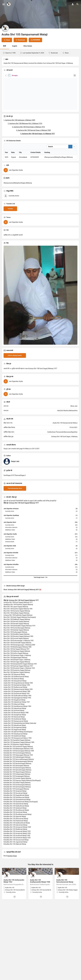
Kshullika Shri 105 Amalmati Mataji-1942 (17, 851)
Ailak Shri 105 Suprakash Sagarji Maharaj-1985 (19, 758)
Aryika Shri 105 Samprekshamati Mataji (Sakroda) (20, 739)
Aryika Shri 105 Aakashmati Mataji (15, 724)
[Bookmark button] (15, 912)
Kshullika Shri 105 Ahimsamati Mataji (16, 834)
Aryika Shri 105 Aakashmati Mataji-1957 (17, 718)
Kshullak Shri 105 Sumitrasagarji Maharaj (17, 800)
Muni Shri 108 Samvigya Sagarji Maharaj (17, 677)
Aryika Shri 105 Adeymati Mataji (14, 720)
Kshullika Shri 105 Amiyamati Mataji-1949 (17, 843)
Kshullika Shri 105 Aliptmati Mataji (15, 860)
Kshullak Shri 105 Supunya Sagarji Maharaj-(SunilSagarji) (22, 796)
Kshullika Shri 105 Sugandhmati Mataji (16, 811)
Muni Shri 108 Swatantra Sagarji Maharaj (17, 686)
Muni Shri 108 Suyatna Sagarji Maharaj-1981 (18, 624)
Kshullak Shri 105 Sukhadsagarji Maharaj (17, 773)
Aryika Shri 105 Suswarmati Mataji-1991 (17, 709)
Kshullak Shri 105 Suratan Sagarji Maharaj (17, 794)
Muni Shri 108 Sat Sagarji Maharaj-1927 (17, 665)
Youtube (10, 224)
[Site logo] (9, 4)
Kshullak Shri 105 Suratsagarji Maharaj (16, 804)
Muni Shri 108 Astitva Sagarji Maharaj (16, 669)
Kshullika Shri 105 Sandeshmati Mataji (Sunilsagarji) (21, 817)
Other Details (28, 46)
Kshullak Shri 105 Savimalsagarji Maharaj (17, 802)
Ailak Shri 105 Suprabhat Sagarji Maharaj (17, 756)
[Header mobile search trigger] (78, 4)
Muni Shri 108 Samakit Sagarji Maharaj (16, 639)
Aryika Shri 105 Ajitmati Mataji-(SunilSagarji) (18, 747)
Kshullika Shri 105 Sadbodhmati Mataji (16, 821)
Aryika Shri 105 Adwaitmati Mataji (15, 741)
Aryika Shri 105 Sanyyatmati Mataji (15, 696)
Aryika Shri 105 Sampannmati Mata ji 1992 (18, 754)
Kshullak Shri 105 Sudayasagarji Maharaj (17, 790)
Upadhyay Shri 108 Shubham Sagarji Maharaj (18, 620)
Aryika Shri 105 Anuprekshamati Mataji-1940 (18, 699)
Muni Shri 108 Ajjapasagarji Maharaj (15, 673)
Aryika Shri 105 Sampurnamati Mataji (16, 737)
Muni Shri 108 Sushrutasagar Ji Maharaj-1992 (19, 656)
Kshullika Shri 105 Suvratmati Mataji (15, 809)
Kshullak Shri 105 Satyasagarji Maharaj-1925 (18, 771)
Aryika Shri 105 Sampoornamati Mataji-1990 (18, 705)
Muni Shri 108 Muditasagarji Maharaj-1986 (18, 662)
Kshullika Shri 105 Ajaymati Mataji (15, 832)
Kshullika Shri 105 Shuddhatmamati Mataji (18, 830)
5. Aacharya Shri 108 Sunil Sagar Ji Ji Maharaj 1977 (38, 134)
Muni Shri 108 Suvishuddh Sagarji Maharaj (17, 658)
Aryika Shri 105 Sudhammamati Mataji (16, 692)
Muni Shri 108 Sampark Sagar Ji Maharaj (17, 675)
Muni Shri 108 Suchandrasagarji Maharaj (17, 643)
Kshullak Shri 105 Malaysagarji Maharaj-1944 (18, 764)
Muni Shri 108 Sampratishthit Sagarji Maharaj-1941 (20, 679)
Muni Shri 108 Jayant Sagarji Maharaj (16, 622)
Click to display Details (15, 371)
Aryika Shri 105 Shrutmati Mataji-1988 (16, 728)
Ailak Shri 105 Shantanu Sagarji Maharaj (17, 760)
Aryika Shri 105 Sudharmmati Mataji (15, 703)
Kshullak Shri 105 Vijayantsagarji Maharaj (17, 788)
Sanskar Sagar (12, 871)
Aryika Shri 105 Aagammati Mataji (15, 745)
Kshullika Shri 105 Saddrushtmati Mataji (17, 838)
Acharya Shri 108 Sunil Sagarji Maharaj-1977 (18, 618)
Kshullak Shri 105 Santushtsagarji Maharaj (17, 785)
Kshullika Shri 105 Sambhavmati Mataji (16, 813)
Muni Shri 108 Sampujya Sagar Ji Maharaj (17, 671)
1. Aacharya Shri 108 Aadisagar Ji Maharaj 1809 (19, 120)
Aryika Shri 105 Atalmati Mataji (14, 694)
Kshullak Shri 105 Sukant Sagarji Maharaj (17, 798)
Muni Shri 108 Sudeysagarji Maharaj (15, 648)
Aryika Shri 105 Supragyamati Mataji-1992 (17, 713)
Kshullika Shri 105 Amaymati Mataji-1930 (17, 849)
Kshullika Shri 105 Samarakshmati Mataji (17, 815)
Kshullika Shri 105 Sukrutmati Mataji (15, 841)
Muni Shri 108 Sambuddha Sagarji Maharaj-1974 (19, 641)
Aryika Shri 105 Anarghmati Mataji (15, 730)
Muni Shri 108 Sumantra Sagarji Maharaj (17, 626)
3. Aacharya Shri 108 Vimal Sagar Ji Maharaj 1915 (28, 127)
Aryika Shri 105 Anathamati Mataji (15, 735)
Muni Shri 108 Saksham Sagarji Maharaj (17, 688)
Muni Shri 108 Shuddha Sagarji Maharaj (17, 650)
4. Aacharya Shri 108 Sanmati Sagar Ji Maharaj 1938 (33, 130)
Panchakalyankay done (15, 504)
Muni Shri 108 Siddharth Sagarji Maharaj (17, 635)
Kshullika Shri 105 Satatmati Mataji (15, 824)
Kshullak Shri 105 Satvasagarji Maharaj (16, 781)
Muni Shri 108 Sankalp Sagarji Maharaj (16, 646)
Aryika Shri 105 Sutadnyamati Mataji (15, 749)
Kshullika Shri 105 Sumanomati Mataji (16, 855)
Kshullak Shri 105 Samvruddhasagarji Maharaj (19, 775)
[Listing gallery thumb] (40, 311)
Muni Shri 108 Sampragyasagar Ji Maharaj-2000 (19, 660)
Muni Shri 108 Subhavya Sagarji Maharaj (17, 667)
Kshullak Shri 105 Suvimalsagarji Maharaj (17, 768)
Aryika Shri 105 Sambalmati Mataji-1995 (17, 701)
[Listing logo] (5, 29)
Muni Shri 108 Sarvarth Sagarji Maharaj (16, 637)
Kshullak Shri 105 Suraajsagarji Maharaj (17, 792)
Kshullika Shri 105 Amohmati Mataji (15, 828)
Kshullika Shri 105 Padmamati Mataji (16, 836)
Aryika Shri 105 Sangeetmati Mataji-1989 (17, 707)
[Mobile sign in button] (73, 4)
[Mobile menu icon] (4, 4)
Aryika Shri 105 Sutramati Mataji (14, 732)
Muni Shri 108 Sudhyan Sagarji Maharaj (16, 629)
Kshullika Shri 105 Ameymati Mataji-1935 (17, 847)
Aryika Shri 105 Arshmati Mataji (14, 726)
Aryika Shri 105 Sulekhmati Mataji (15, 752)
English (15, 46)
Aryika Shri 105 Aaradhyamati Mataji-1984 (17, 722)
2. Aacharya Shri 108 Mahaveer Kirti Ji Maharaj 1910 (25, 123)
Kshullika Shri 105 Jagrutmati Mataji (15, 857)
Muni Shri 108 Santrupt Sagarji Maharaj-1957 (18, 682)
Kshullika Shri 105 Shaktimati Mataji (15, 845)
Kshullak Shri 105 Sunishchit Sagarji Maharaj (18, 762)
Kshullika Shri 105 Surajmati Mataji (15, 807)
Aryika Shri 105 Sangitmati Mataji (15, 715)
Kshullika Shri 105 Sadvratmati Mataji (16, 819)
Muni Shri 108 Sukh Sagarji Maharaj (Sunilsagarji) (20, 633)
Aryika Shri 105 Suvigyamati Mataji (15, 743)
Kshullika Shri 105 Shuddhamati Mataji (16, 826)
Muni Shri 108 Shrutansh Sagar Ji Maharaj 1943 (19, 684)
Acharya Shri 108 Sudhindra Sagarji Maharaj (18, 631)
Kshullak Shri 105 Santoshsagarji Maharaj (17, 783)
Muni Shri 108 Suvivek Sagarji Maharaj (16, 654)
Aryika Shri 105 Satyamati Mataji (14, 690)
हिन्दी (5, 46)
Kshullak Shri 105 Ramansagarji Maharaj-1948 (19, 766)
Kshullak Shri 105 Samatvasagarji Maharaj (17, 779)
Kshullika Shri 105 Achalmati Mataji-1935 (17, 853)
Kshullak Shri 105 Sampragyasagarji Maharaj (18, 777)
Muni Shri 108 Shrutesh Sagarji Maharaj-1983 (18, 652)
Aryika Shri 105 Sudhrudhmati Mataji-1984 (17, 711)
